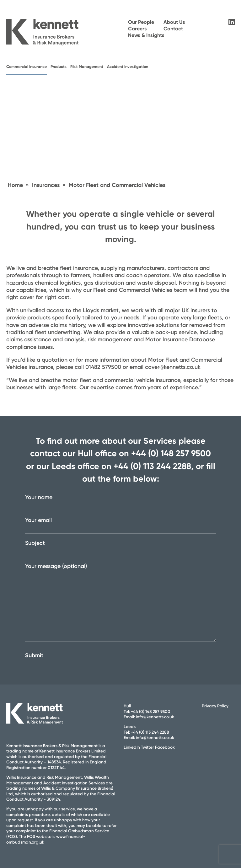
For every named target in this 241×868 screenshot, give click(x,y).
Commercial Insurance (27, 67)
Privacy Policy (215, 706)
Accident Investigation (128, 67)
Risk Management (87, 67)
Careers (137, 29)
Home (15, 185)
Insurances (46, 185)
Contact (173, 29)
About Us (174, 22)
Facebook (165, 747)
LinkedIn (132, 747)
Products (59, 67)
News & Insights (146, 35)
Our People (141, 22)
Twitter (147, 747)
